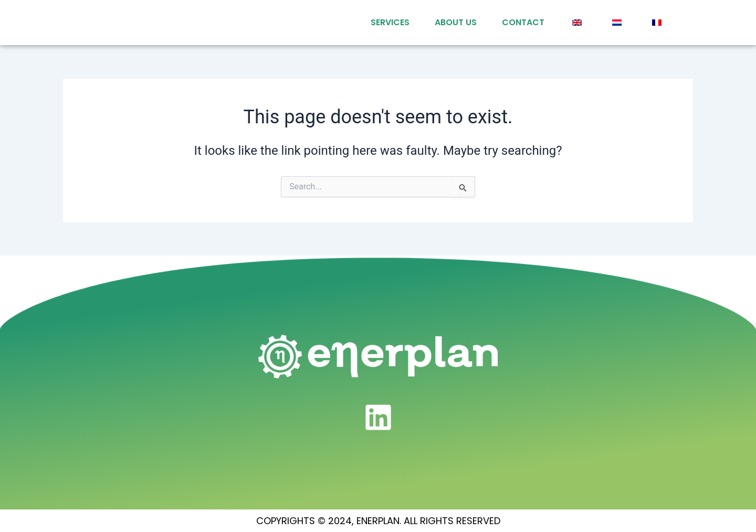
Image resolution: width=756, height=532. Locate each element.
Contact (523, 22)
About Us (456, 22)
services (390, 22)
